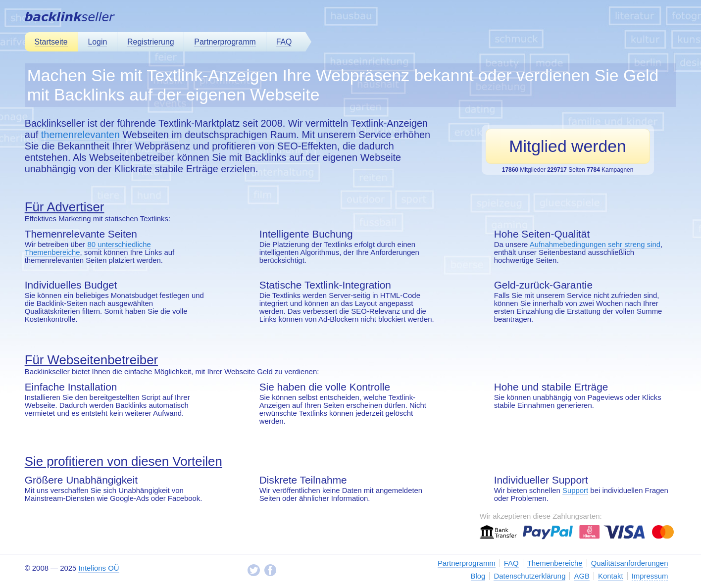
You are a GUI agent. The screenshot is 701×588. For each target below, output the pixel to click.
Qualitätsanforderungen (630, 563)
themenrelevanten (80, 135)
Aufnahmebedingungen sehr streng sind (595, 245)
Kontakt (611, 576)
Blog (478, 576)
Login (97, 42)
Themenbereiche (555, 563)
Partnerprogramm (225, 42)
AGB (582, 576)
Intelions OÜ (99, 568)
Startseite (51, 42)
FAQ (284, 42)
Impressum (650, 576)
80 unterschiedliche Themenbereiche (88, 248)
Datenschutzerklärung (529, 576)
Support (575, 490)
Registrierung (151, 42)
